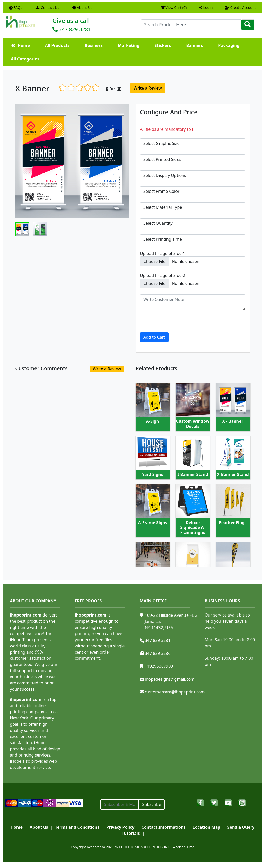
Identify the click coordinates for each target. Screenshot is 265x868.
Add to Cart (154, 337)
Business (94, 45)
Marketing (129, 45)
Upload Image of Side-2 (163, 275)
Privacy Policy (120, 827)
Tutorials (131, 833)
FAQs (16, 8)
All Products (57, 45)
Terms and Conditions (77, 827)
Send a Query (241, 827)
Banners (195, 45)
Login (206, 8)
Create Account (240, 8)
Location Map (207, 827)
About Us (82, 8)
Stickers (163, 45)
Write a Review (148, 88)
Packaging (229, 45)
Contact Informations (164, 827)
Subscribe (151, 804)
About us (39, 827)
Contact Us (47, 8)
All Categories (25, 59)
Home (20, 45)
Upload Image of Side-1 (163, 253)
